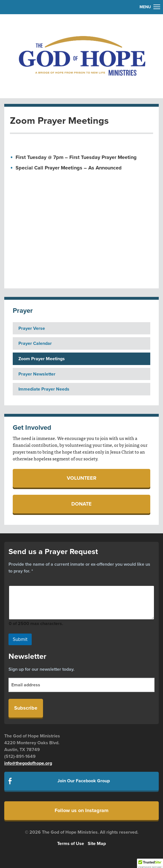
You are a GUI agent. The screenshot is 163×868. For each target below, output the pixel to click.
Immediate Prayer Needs (44, 389)
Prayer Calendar (35, 343)
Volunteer (82, 478)
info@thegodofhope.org (28, 763)
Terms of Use (71, 844)
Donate (81, 504)
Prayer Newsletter (37, 374)
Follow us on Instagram (81, 810)
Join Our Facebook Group (84, 781)
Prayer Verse (32, 328)
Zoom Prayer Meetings (42, 359)
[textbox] (84, 163)
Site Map (97, 844)
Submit (20, 639)
